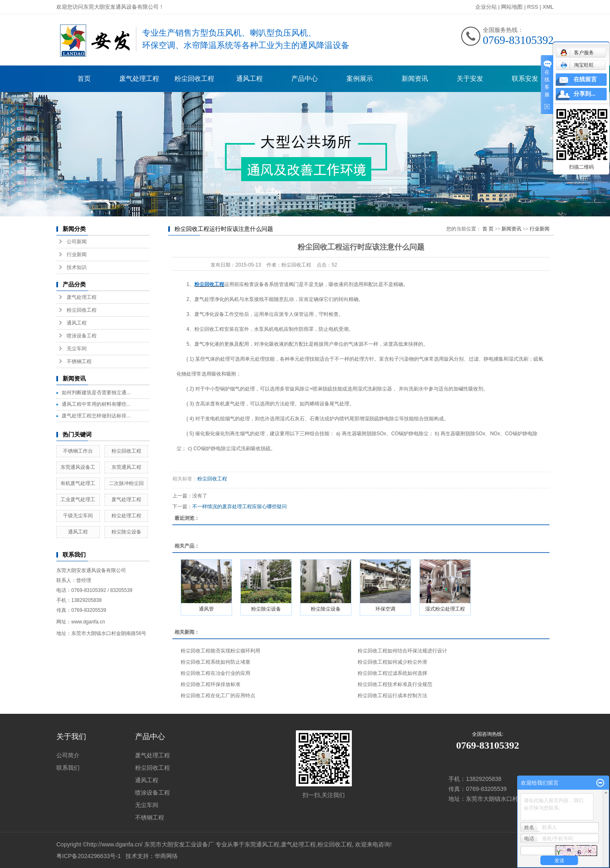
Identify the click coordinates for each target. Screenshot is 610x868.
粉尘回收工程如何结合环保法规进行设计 (402, 651)
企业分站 (486, 7)
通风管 (206, 609)
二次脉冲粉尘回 (126, 483)
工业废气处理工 (78, 499)
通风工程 (249, 79)
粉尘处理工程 (126, 516)
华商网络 (166, 856)
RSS (533, 7)
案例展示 (360, 79)
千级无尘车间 (78, 516)
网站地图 (512, 7)
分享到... (585, 94)
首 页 (488, 229)
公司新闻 (77, 242)
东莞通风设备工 (78, 467)
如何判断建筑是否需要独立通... (96, 393)
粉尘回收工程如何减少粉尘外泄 (392, 662)
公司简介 (68, 755)
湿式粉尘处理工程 (445, 609)
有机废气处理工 (78, 483)
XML (548, 7)
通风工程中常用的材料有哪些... (96, 404)
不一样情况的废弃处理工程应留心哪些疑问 (240, 507)
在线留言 (585, 79)
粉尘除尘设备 (126, 532)
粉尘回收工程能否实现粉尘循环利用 (220, 651)
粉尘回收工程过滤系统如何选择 (392, 673)
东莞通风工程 (126, 467)
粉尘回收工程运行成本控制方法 (392, 696)
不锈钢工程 (79, 361)
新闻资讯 (415, 79)
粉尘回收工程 (194, 79)
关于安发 (470, 79)
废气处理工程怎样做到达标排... (96, 416)
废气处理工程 (139, 79)
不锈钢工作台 (78, 451)
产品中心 (305, 79)
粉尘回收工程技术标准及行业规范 (395, 684)
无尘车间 (77, 349)
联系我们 (68, 768)
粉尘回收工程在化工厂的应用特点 (218, 696)
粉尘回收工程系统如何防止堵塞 (215, 662)
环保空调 (385, 609)
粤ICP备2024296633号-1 (89, 856)
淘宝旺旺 (577, 65)
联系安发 (525, 79)
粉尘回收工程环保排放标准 (211, 684)
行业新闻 (77, 255)
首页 (84, 79)
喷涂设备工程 (82, 336)
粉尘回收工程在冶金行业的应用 (215, 673)
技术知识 (77, 267)
